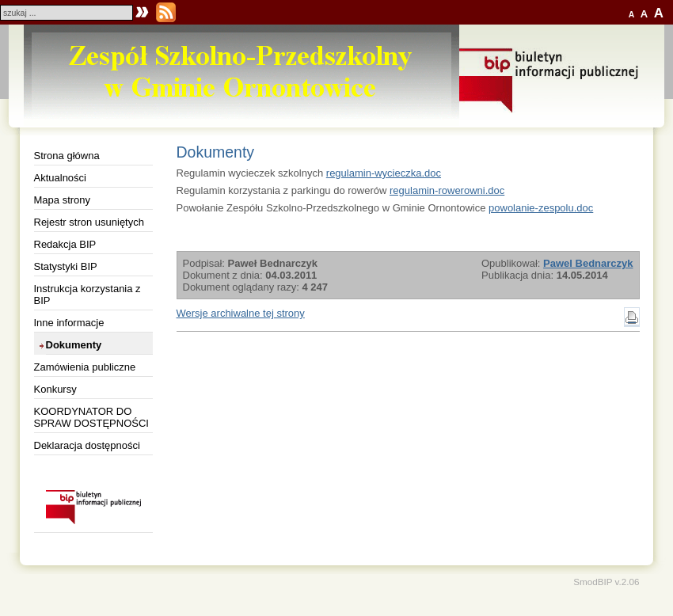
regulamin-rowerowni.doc (447, 190)
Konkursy (55, 389)
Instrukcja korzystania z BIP (87, 295)
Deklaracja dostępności (87, 445)
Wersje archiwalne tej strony (241, 313)
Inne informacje (69, 323)
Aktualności (60, 178)
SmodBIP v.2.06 (606, 582)
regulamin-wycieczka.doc (384, 173)
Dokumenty (74, 345)
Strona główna (67, 156)
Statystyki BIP (66, 266)
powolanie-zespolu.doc (541, 208)
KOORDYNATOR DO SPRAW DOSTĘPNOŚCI (91, 417)
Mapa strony (63, 200)
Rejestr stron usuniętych (89, 222)
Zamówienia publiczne (85, 367)
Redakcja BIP (65, 244)
